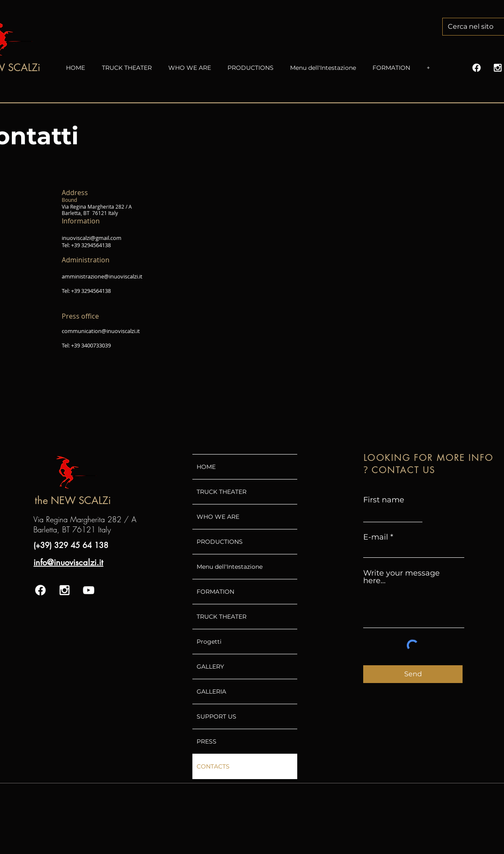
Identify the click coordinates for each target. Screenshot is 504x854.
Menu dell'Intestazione (230, 567)
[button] (194, 68)
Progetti (209, 642)
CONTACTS (213, 766)
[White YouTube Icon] (89, 590)
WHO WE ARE (218, 517)
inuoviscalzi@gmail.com (92, 238)
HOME (206, 467)
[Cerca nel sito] (475, 27)
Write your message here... (401, 577)
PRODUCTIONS (220, 542)
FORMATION (215, 592)
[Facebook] (477, 68)
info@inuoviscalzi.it (68, 562)
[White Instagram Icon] (498, 68)
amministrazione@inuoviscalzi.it (102, 276)
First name (384, 500)
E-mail (376, 537)
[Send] (413, 674)
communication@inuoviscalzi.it (101, 331)
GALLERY (210, 667)
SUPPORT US (216, 716)
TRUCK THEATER (222, 492)
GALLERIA (211, 691)
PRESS (207, 741)
